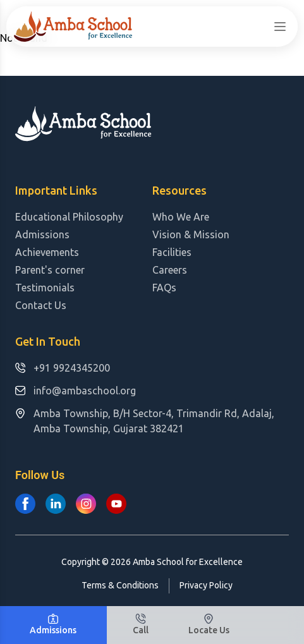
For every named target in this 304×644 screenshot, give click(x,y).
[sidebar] (280, 27)
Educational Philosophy (69, 217)
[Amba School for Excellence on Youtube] (116, 504)
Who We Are (181, 217)
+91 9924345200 (63, 368)
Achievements (47, 252)
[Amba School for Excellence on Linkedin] (56, 504)
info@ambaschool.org (76, 391)
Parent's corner (50, 270)
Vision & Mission (191, 234)
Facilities (172, 252)
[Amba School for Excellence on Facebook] (25, 504)
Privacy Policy (206, 585)
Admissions (42, 234)
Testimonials (45, 288)
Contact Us (41, 305)
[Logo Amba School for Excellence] (73, 27)
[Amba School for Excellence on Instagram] (86, 504)
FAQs (164, 288)
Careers (170, 270)
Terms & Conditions (120, 585)
